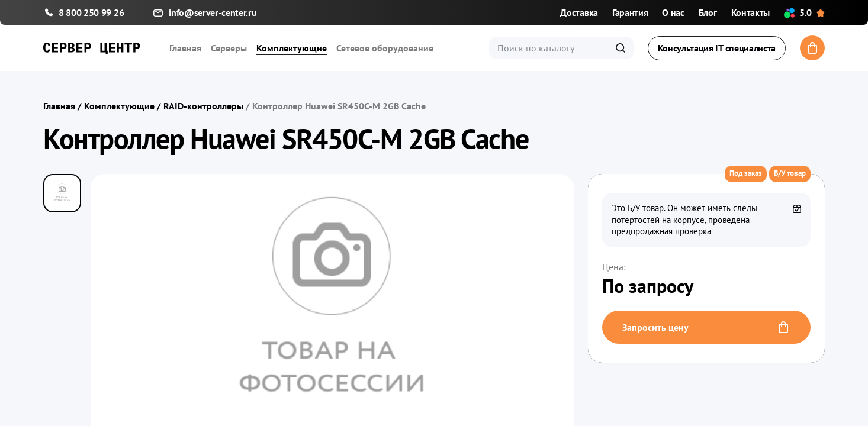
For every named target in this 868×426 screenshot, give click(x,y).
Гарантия (630, 12)
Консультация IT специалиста (717, 48)
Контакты (750, 12)
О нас (673, 12)
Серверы (229, 48)
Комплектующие (292, 48)
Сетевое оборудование (385, 48)
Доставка (579, 12)
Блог (708, 12)
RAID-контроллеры (203, 106)
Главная (185, 48)
